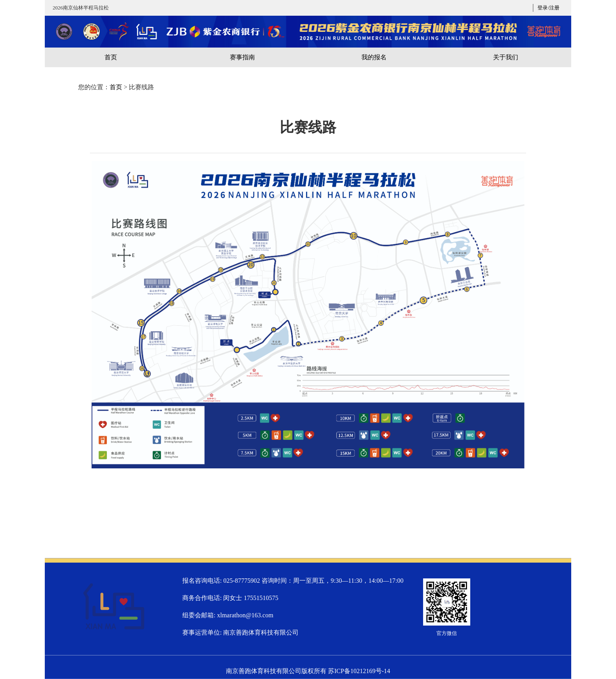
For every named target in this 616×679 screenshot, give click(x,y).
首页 (116, 87)
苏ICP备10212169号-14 (359, 671)
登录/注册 (548, 8)
